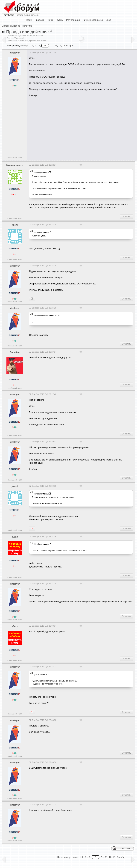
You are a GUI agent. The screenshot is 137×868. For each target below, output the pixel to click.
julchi (15, 225)
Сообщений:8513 (15, 388)
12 (60, 46)
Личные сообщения (93, 20)
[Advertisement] (82, 127)
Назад (25, 46)
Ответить (126, 217)
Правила (39, 20)
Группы (59, 20)
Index (29, 20)
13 (64, 46)
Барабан (15, 352)
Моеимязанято (15, 165)
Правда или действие (27, 32)
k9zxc (15, 537)
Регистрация (73, 20)
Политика (27, 26)
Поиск (50, 20)
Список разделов (11, 26)
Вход (108, 20)
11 (56, 46)
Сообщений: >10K (15, 158)
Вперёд (70, 46)
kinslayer (15, 53)
